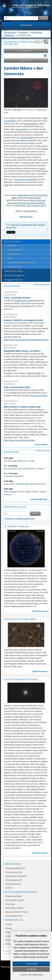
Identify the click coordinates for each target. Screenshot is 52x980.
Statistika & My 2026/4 (24, 301)
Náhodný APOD (26, 217)
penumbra (21, 157)
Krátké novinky (12, 286)
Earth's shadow (39, 225)
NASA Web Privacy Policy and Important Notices (26, 203)
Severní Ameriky (31, 124)
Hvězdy (9, 924)
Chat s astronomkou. (39, 396)
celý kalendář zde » (39, 499)
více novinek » (42, 444)
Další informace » (40, 611)
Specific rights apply (38, 200)
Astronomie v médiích (14, 908)
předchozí (27, 51)
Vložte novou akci (43, 450)
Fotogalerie (23, 32)
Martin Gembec (10, 317)
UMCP (14, 198)
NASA (23, 206)
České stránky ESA (13, 884)
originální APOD (30, 211)
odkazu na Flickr (34, 373)
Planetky (9, 932)
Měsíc (33, 143)
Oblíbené (12, 246)
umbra (45, 149)
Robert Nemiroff (24, 195)
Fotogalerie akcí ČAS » (15, 280)
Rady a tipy (10, 904)
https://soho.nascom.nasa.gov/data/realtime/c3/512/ (26, 340)
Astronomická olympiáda (16, 876)
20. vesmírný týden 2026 (17, 526)
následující (25, 61)
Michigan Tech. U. (40, 206)
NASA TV (9, 888)
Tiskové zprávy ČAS (14, 872)
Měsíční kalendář (15, 250)
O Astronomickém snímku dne (21, 262)
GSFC (29, 206)
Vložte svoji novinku (42, 285)
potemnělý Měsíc (27, 138)
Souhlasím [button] (32, 964)
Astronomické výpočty (15, 900)
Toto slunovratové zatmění (25, 179)
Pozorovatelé (21, 129)
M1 (46, 171)
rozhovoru (14, 306)
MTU (33, 195)
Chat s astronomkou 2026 (17, 387)
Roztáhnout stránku (40, 42)
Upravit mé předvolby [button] (32, 975)
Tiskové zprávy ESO (14, 880)
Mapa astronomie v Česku (16, 912)
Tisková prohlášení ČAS (15, 868)
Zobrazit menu (26, 25)
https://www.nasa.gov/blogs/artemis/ (20, 440)
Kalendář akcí (11, 452)
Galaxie (9, 928)
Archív (10, 258)
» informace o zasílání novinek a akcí (19, 518)
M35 (28, 171)
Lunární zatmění (26, 225)
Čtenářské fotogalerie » (15, 275)
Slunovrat (15, 225)
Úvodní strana (10, 32)
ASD (17, 206)
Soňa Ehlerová (9, 384)
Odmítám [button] (31, 969)
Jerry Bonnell (43, 195)
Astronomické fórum (14, 916)
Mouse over (11, 227)
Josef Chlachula (35, 198)
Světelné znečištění (13, 896)
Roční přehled (14, 254)
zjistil (6, 185)
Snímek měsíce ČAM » (14, 271)
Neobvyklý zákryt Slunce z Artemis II (22, 351)
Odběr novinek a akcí (15, 507)
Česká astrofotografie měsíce (20, 619)
